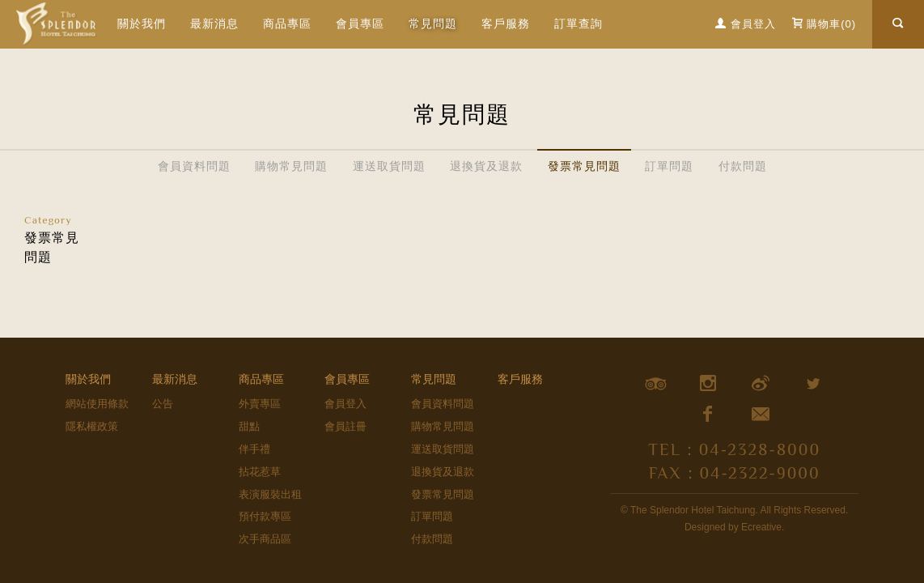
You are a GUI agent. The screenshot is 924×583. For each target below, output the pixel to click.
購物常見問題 (291, 166)
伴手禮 (254, 449)
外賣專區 (260, 404)
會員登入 (345, 404)
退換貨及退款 (486, 166)
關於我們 (142, 23)
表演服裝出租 (270, 494)
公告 (163, 404)
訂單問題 (669, 166)
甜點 (249, 426)
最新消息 (214, 23)
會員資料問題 (194, 166)
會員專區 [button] (360, 23)
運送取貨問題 (389, 166)
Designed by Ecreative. (734, 527)
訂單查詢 (579, 23)
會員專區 (347, 379)
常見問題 (434, 379)
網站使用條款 (97, 404)
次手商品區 (265, 539)
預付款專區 (265, 516)
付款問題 (743, 166)
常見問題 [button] (433, 23)
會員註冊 (345, 426)
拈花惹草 (260, 472)
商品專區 (287, 23)
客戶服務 (506, 23)
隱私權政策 (92, 426)
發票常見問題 (584, 166)
